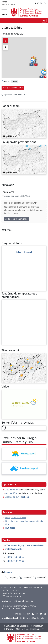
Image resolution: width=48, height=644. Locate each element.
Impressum (37, 626)
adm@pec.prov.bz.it (15, 596)
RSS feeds (10, 528)
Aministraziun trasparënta (14, 606)
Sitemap (8, 572)
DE (41, 3)
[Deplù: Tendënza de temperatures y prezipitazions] (24, 302)
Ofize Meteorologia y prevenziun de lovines (25, 545)
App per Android (13, 490)
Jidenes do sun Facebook (17, 497)
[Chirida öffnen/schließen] (44, 21)
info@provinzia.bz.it (17, 593)
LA (35, 3)
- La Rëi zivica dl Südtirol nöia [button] (23, 618)
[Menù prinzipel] (4, 12)
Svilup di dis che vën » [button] (13, 88)
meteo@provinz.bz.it (15, 549)
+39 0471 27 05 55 (16, 557)
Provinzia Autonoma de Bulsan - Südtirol (26, 587)
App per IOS (11, 493)
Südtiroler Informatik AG (23, 601)
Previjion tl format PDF (16, 518)
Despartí (11, 578)
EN (45, 3)
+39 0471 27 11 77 (16, 561)
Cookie (19, 629)
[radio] (5, 41)
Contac (32, 606)
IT (38, 3)
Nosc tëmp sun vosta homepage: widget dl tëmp (25, 523)
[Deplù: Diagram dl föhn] (24, 264)
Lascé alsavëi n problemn (14, 609)
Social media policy (34, 629)
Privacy (9, 629)
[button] (44, 73)
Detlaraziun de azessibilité (17, 626)
